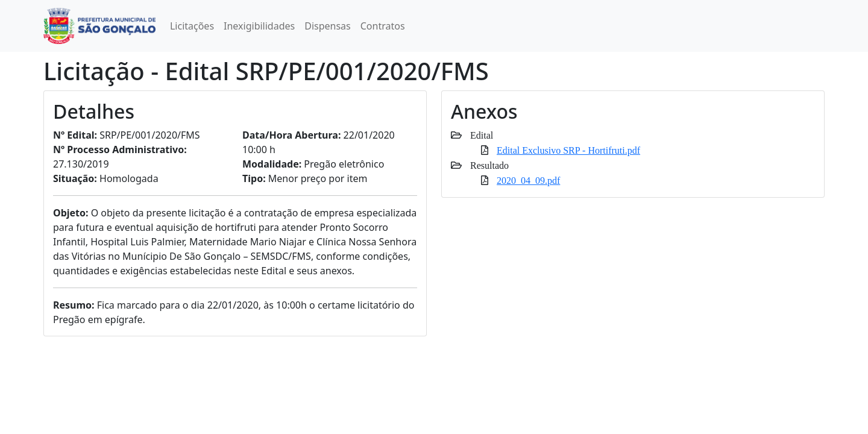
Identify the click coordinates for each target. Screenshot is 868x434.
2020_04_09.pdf (528, 180)
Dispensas (328, 26)
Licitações (192, 26)
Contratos (383, 26)
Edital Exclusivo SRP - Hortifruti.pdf (568, 150)
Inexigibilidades (259, 26)
